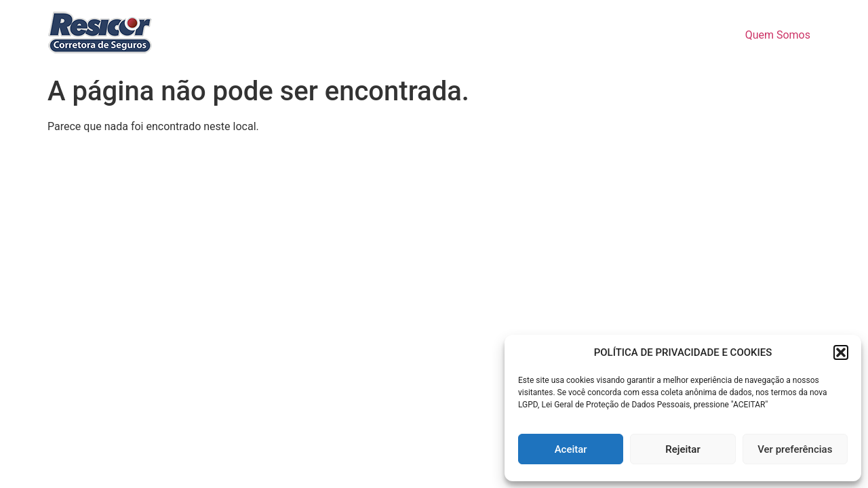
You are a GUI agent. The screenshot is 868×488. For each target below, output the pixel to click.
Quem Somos (778, 35)
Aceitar (571, 449)
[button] (841, 352)
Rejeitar (683, 449)
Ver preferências (795, 449)
